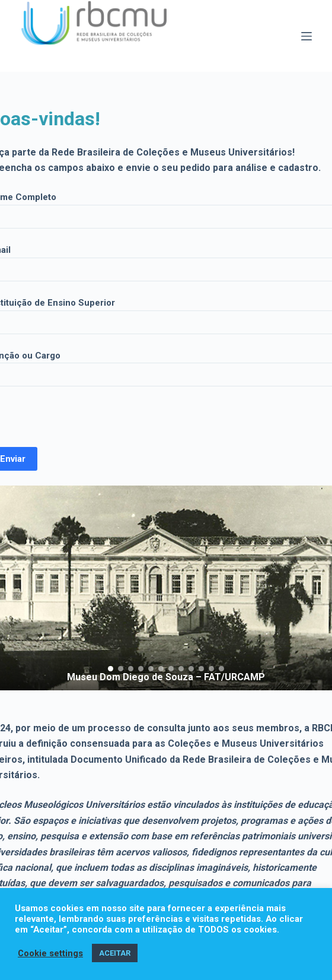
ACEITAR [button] (115, 953)
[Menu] (307, 36)
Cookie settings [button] (50, 953)
